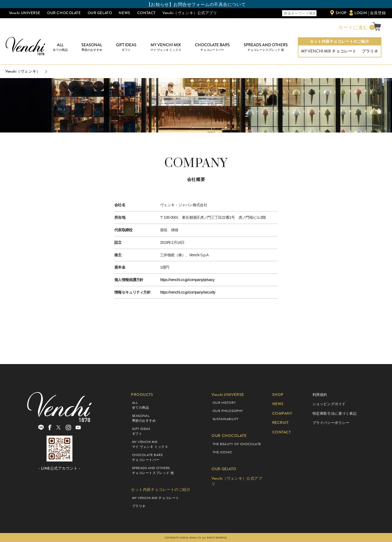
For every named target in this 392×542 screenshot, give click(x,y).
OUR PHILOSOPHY (228, 411)
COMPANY (283, 413)
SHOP (341, 13)
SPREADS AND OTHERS (266, 47)
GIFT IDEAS (126, 47)
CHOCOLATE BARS (212, 47)
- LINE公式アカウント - (59, 469)
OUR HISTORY (224, 403)
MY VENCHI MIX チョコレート (329, 51)
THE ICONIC (222, 452)
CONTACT (146, 13)
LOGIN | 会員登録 (370, 13)
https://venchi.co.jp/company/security (188, 292)
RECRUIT (281, 423)
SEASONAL (92, 47)
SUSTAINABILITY (226, 419)
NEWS (124, 13)
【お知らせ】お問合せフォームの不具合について (196, 4)
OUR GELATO (100, 13)
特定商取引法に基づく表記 (335, 413)
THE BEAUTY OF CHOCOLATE (237, 444)
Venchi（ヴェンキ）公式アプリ (190, 13)
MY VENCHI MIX (166, 47)
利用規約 (320, 395)
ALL (60, 47)
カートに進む (353, 27)
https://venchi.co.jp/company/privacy (187, 280)
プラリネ (370, 51)
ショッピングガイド (329, 404)
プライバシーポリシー (331, 423)
